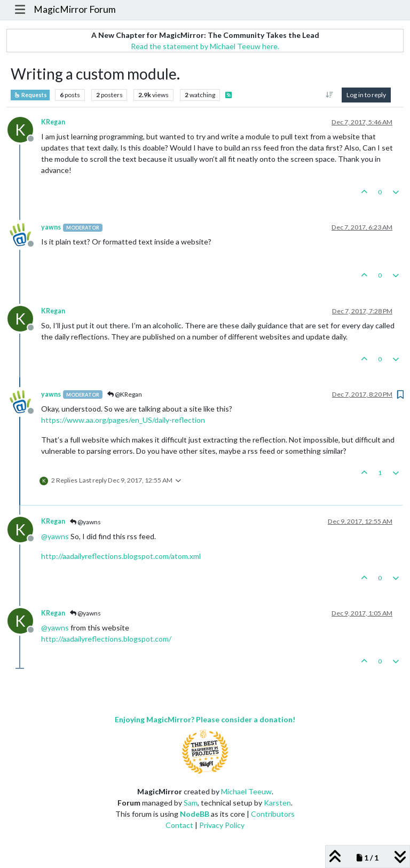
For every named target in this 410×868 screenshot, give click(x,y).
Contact (179, 825)
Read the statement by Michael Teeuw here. (205, 46)
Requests (30, 95)
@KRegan (125, 394)
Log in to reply (366, 95)
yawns (51, 227)
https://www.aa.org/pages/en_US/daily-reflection (123, 420)
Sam (191, 803)
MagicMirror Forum (75, 9)
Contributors (273, 814)
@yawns (85, 522)
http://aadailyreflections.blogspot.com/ (106, 639)
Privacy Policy (222, 825)
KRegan (53, 122)
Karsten (277, 803)
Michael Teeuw (246, 791)
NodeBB (195, 814)
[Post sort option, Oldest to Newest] (330, 95)
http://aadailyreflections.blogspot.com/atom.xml (121, 556)
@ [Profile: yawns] (55, 536)
